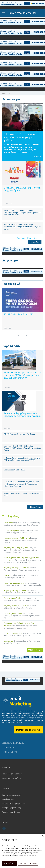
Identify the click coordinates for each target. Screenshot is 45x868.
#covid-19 (38, 238)
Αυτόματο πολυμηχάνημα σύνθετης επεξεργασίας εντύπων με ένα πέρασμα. (22, 415)
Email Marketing (9, 799)
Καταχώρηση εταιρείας (12, 808)
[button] (4, 13)
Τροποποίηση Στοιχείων (12, 812)
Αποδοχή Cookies (9, 863)
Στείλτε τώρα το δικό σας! (28, 730)
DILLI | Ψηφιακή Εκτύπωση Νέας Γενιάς (19, 434)
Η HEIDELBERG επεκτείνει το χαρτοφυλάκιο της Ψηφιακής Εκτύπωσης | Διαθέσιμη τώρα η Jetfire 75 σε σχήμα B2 (21, 484)
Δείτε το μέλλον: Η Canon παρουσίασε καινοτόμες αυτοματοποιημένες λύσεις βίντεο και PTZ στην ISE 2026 (22, 212)
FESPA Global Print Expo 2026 (18, 314)
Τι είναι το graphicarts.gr (12, 774)
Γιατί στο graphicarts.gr (12, 795)
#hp (18, 238)
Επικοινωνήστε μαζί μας (12, 778)
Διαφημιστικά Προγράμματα (14, 804)
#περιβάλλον (27, 238)
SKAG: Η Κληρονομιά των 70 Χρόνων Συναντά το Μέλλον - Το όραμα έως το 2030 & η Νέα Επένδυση (22, 375)
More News (35, 242)
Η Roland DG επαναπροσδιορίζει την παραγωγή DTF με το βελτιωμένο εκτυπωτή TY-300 (22, 459)
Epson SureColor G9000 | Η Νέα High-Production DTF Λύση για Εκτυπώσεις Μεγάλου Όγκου (22, 227)
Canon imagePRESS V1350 (14, 470)
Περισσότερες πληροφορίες (28, 863)
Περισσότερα (35, 507)
